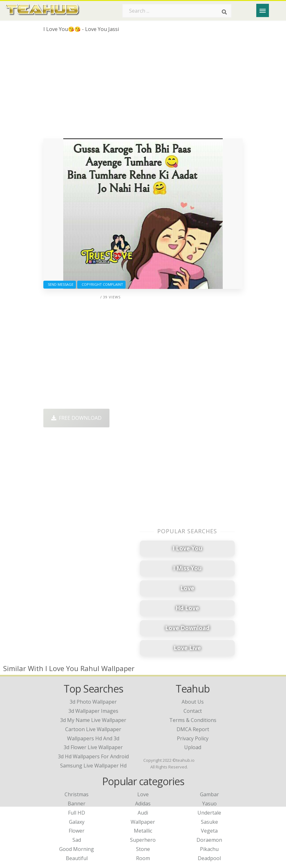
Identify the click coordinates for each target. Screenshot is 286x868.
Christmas (77, 794)
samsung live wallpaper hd (93, 766)
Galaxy (77, 822)
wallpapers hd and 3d (93, 738)
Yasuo (209, 804)
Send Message (60, 284)
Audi (143, 813)
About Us (193, 702)
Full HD (77, 813)
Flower (77, 831)
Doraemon (209, 840)
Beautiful (77, 858)
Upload (193, 747)
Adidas (143, 804)
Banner (77, 804)
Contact (193, 711)
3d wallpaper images (93, 711)
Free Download (76, 418)
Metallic (143, 831)
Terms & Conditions (193, 720)
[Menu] (263, 10)
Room (143, 858)
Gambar (209, 794)
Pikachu (209, 849)
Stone (143, 849)
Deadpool (209, 858)
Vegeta (209, 831)
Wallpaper (143, 822)
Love (143, 794)
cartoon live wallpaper (93, 729)
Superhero (143, 840)
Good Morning (77, 849)
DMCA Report (193, 729)
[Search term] (177, 11)
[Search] (224, 12)
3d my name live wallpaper (93, 720)
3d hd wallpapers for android (93, 756)
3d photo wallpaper (93, 702)
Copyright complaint (101, 284)
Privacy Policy (193, 738)
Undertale (209, 813)
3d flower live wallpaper (93, 747)
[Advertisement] (143, 88)
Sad (77, 840)
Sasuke (209, 822)
